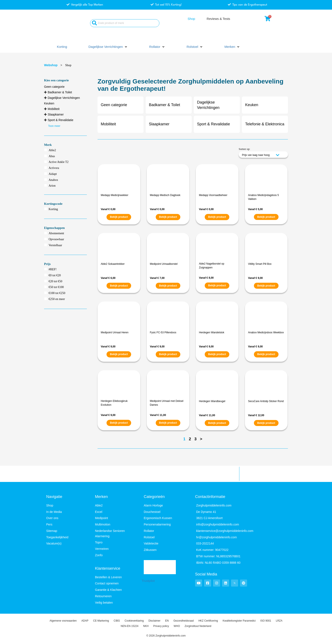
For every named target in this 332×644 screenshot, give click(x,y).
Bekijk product (119, 217)
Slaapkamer (56, 114)
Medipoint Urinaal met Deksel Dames (167, 403)
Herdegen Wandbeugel (212, 401)
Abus (52, 156)
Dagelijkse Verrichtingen (64, 98)
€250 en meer (57, 299)
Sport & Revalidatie (61, 120)
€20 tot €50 (55, 281)
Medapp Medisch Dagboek (165, 195)
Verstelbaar (55, 245)
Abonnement (56, 233)
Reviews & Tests (218, 19)
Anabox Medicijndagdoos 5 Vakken (264, 197)
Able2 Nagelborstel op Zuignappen (212, 266)
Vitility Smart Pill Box (260, 264)
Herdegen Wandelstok (212, 332)
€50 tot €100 (56, 287)
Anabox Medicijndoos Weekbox (266, 332)
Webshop (51, 65)
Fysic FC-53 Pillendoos (163, 332)
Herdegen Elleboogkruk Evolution (114, 403)
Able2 (52, 150)
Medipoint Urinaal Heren (115, 332)
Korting (53, 209)
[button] (108, 47)
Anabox (53, 180)
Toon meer (54, 126)
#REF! (53, 269)
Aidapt (53, 174)
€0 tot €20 (55, 275)
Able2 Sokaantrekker (113, 264)
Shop (191, 19)
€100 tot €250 (57, 293)
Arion (52, 186)
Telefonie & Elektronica (265, 124)
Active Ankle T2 (59, 162)
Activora (54, 168)
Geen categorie (54, 87)
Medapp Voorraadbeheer (213, 195)
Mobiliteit (54, 109)
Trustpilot (148, 581)
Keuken (49, 103)
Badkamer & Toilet (60, 92)
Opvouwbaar (56, 239)
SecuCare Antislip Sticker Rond (266, 401)
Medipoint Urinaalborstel (164, 264)
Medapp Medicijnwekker (115, 195)
